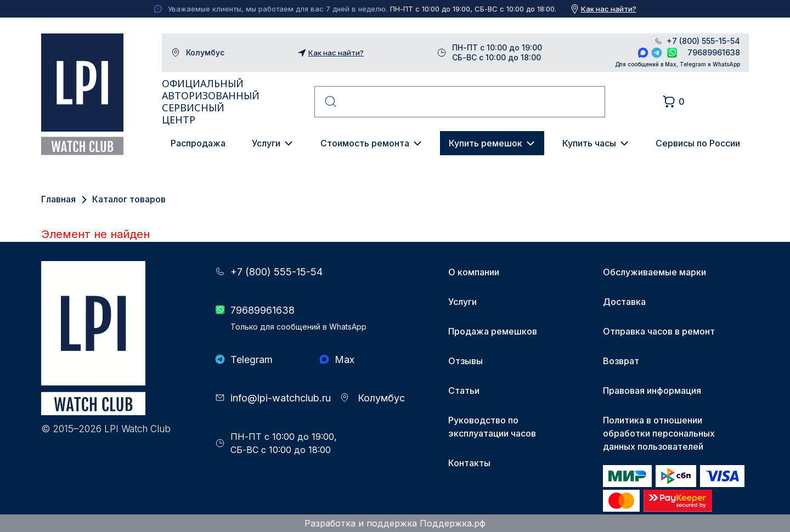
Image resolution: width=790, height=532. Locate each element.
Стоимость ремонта (365, 143)
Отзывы (465, 361)
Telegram (657, 53)
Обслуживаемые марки (654, 272)
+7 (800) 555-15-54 (703, 41)
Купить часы (589, 143)
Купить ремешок (486, 143)
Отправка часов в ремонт (659, 331)
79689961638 (714, 52)
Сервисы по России (698, 143)
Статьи (464, 390)
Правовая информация (652, 390)
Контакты (469, 463)
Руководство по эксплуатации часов (492, 427)
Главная (58, 199)
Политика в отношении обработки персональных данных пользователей (659, 433)
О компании (474, 272)
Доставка (624, 302)
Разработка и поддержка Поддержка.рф (395, 523)
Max (643, 53)
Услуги (266, 143)
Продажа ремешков (493, 331)
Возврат (621, 361)
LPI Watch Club (82, 94)
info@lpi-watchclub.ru (281, 398)
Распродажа (198, 143)
